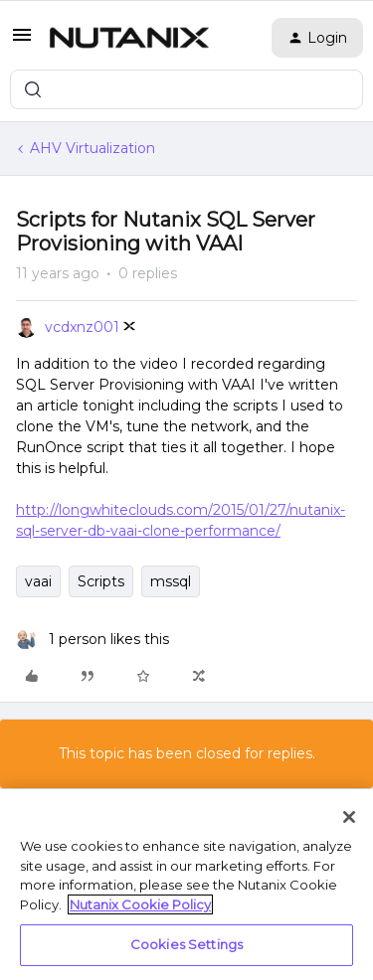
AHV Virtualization (93, 148)
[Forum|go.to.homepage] (129, 38)
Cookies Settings (186, 944)
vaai (38, 581)
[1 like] (93, 640)
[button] (22, 42)
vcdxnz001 (82, 327)
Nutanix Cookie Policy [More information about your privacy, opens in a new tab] (140, 904)
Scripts (101, 581)
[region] (186, 885)
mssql (171, 581)
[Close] (349, 817)
